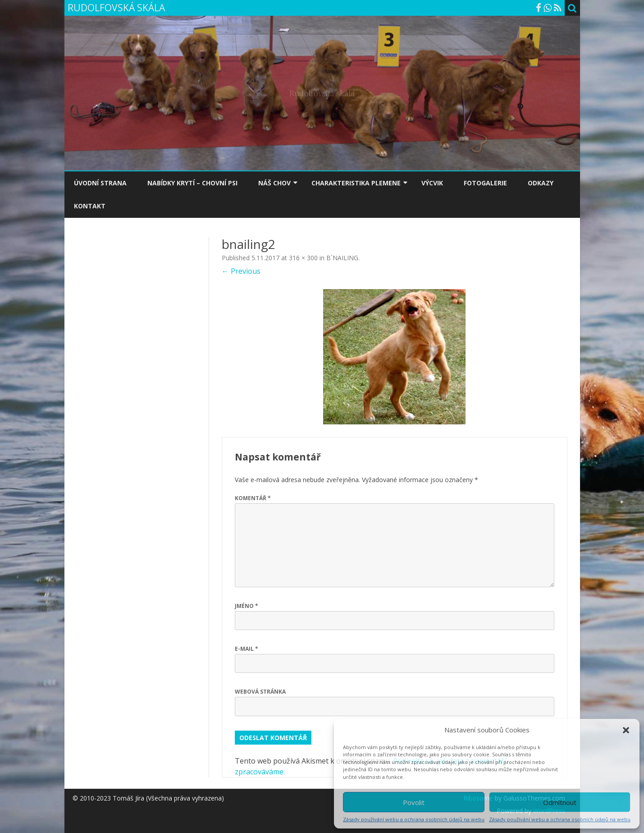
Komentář (253, 498)
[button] (626, 730)
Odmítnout (560, 802)
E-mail (247, 649)
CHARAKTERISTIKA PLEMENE (356, 183)
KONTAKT (90, 206)
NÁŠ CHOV (274, 183)
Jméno (247, 606)
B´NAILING (342, 258)
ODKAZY (541, 183)
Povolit (414, 802)
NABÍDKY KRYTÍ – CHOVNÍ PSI (192, 183)
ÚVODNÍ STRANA (100, 183)
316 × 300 (303, 258)
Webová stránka (260, 692)
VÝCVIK (432, 183)
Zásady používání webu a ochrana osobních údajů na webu (414, 819)
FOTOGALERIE (485, 183)
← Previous (241, 271)
